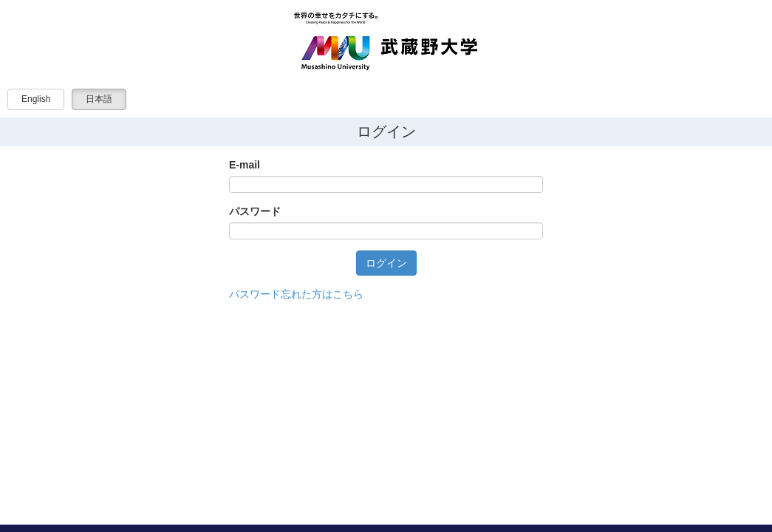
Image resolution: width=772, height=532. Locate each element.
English (36, 99)
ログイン (386, 263)
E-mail (245, 165)
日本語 (99, 99)
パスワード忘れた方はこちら (296, 294)
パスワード (255, 211)
